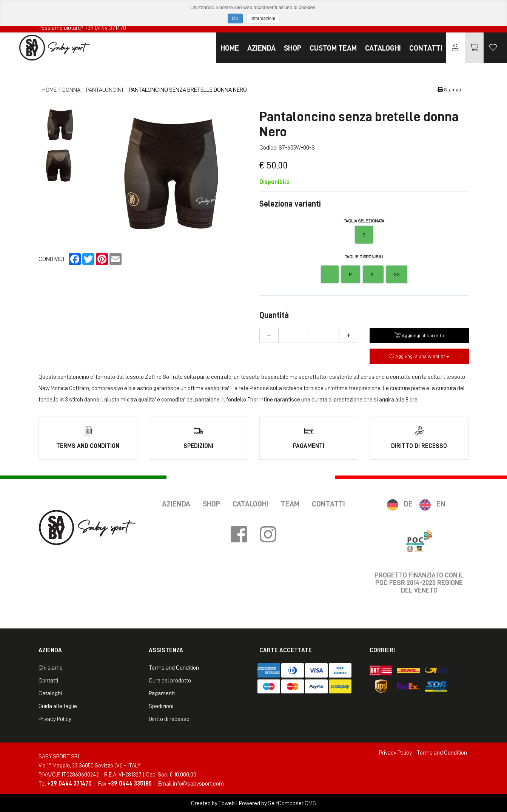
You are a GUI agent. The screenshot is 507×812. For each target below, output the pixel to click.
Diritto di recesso (169, 718)
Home (230, 48)
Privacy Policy (55, 718)
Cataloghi (383, 48)
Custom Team (333, 48)
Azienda (261, 48)
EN (441, 503)
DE (408, 503)
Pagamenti (162, 693)
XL (373, 274)
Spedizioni (161, 705)
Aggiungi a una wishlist (419, 356)
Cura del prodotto (170, 680)
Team (290, 503)
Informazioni (263, 19)
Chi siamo (51, 667)
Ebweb (227, 803)
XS (397, 274)
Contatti (426, 48)
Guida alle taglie (58, 705)
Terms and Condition (174, 667)
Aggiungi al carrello (419, 335)
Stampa (449, 90)
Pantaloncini (105, 90)
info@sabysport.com (198, 783)
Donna (71, 90)
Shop (293, 48)
